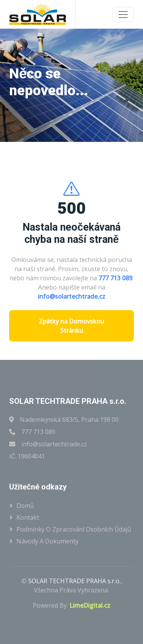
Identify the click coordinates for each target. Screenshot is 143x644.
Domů (25, 506)
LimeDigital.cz (90, 605)
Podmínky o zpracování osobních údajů (74, 529)
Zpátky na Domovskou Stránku (71, 326)
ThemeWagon (94, 624)
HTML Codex (90, 615)
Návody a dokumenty (47, 541)
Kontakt (28, 517)
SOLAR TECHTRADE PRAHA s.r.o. (74, 581)
